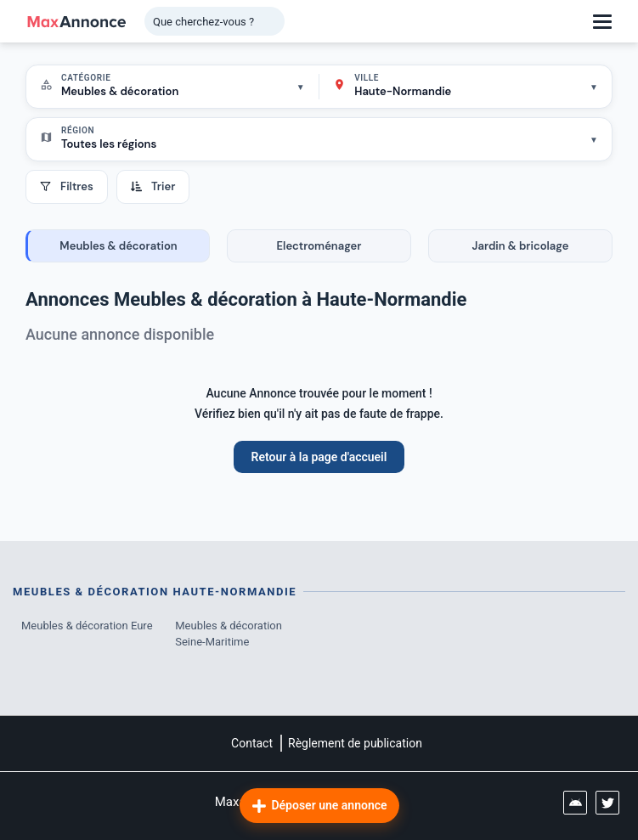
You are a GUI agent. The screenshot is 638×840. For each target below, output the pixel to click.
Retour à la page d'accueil (319, 457)
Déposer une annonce (319, 806)
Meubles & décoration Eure (87, 626)
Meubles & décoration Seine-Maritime (229, 634)
